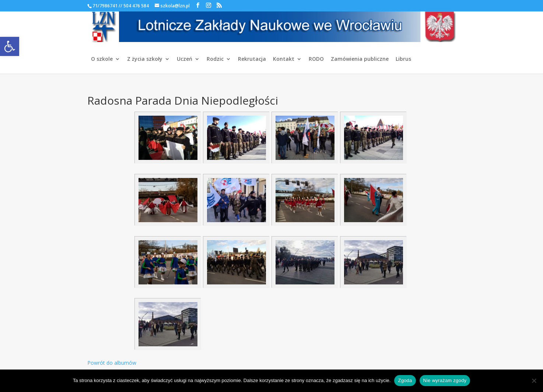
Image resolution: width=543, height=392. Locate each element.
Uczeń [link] (185, 59)
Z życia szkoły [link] (145, 59)
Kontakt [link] (284, 59)
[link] (10, 46)
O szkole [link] (102, 59)
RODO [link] (316, 59)
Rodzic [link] (215, 59)
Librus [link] (403, 59)
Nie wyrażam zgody (445, 380)
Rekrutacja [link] (252, 59)
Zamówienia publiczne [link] (360, 59)
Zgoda (405, 380)
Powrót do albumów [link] (112, 363)
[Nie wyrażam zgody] (534, 381)
